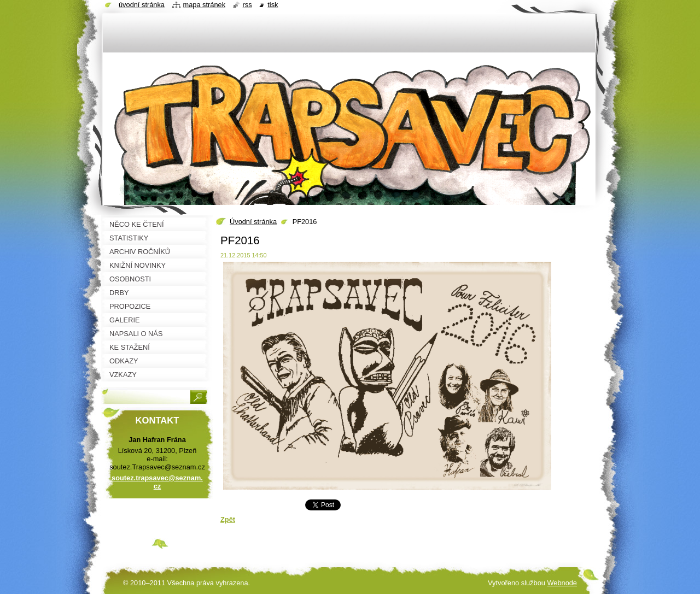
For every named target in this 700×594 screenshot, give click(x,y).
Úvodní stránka (253, 222)
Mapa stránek (205, 5)
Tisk (273, 5)
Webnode (562, 583)
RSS (247, 5)
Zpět (228, 519)
